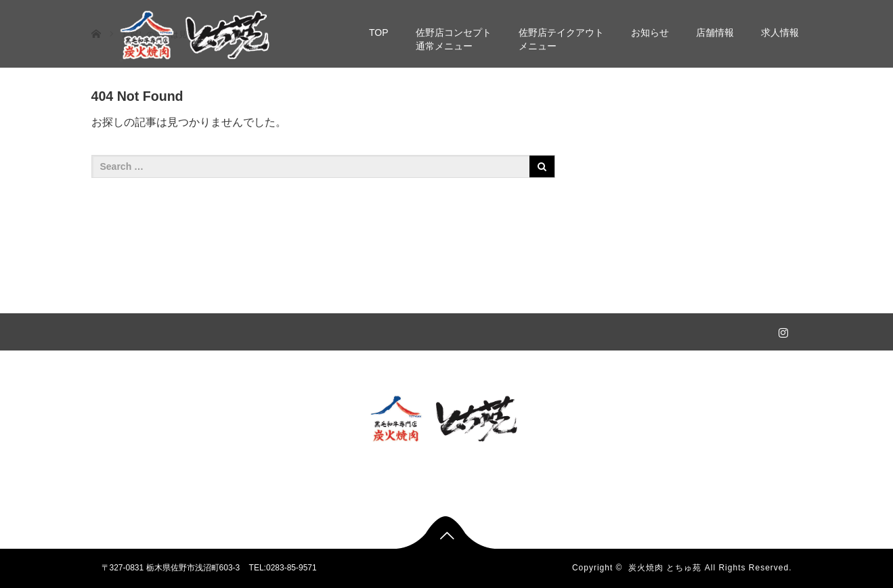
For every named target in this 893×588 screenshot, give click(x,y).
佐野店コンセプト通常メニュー (454, 39)
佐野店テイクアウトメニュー (561, 39)
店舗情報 (715, 32)
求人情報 (780, 32)
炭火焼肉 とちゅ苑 (665, 568)
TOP (379, 32)
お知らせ (650, 32)
